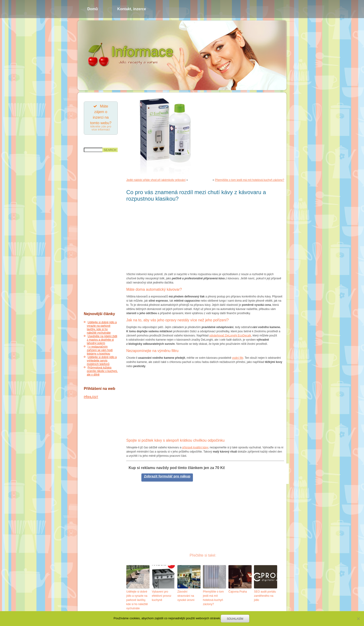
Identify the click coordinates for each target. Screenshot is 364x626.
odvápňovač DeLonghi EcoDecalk (230, 336)
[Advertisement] (101, 232)
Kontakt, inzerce (132, 9)
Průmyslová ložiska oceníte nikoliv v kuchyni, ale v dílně (102, 371)
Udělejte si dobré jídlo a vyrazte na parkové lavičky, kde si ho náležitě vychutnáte (102, 328)
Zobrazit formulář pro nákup (167, 476)
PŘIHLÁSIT (91, 397)
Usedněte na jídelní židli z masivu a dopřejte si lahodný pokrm (102, 340)
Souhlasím (235, 619)
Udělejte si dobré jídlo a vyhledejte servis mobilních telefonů (102, 361)
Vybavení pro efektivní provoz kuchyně (162, 596)
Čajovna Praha (238, 592)
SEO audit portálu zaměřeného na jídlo (265, 596)
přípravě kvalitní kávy (195, 447)
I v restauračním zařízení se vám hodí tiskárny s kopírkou (100, 350)
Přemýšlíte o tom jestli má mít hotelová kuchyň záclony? (250, 180)
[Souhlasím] (358, 619)
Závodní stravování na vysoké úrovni (186, 596)
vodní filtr (238, 358)
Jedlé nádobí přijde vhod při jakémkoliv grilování (156, 180)
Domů (93, 9)
